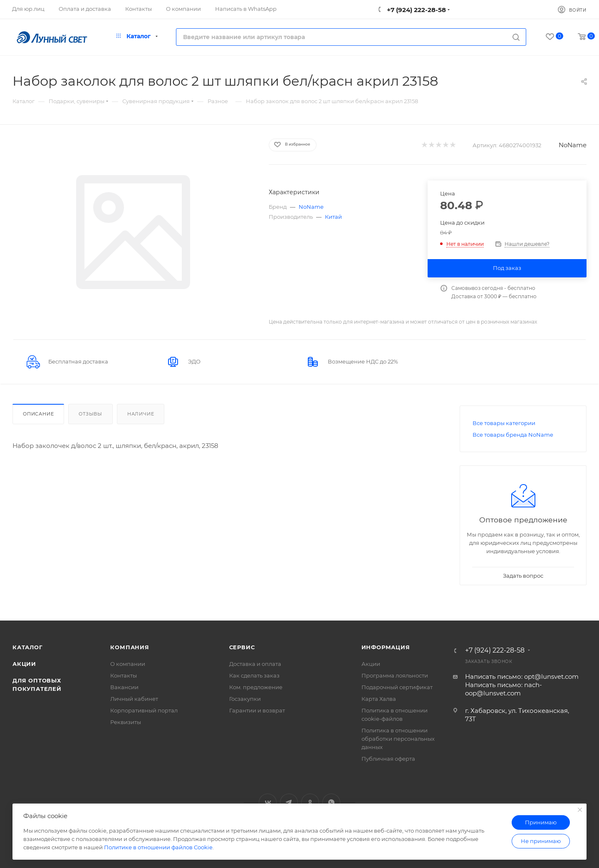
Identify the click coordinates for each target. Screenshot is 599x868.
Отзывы (90, 414)
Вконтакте (268, 802)
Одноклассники (310, 802)
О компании (128, 664)
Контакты (124, 675)
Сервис (242, 647)
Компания (130, 647)
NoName (573, 145)
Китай (333, 217)
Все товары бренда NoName (513, 435)
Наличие (141, 414)
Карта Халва (379, 699)
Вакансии (124, 687)
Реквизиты (126, 722)
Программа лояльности (395, 675)
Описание (38, 414)
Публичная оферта (388, 759)
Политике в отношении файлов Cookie (158, 847)
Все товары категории (504, 423)
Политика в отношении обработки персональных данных (398, 739)
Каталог (28, 647)
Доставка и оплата (255, 664)
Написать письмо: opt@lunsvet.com (522, 676)
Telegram (289, 802)
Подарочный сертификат (397, 687)
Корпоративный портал (144, 710)
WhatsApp (331, 802)
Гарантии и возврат (257, 710)
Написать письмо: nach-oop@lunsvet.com (504, 689)
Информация (386, 647)
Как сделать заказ (254, 675)
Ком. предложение (256, 687)
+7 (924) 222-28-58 (416, 10)
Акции (24, 664)
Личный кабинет (134, 699)
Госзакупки (245, 699)
